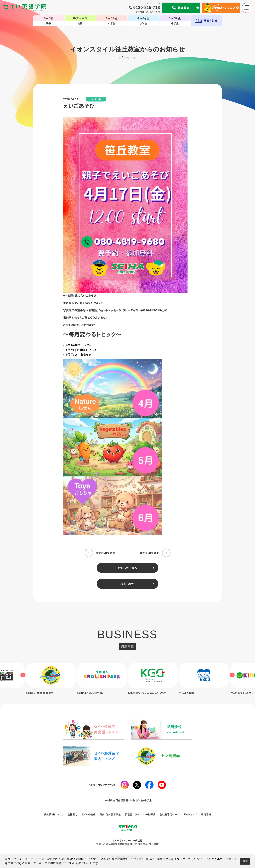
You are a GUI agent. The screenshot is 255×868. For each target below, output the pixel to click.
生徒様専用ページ (170, 815)
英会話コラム (132, 815)
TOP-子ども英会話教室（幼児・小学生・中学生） (127, 800)
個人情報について (54, 815)
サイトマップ (190, 815)
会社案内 (72, 815)
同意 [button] (245, 861)
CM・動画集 (150, 815)
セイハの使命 (89, 815)
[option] (102, 679)
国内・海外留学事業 (110, 815)
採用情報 (206, 815)
